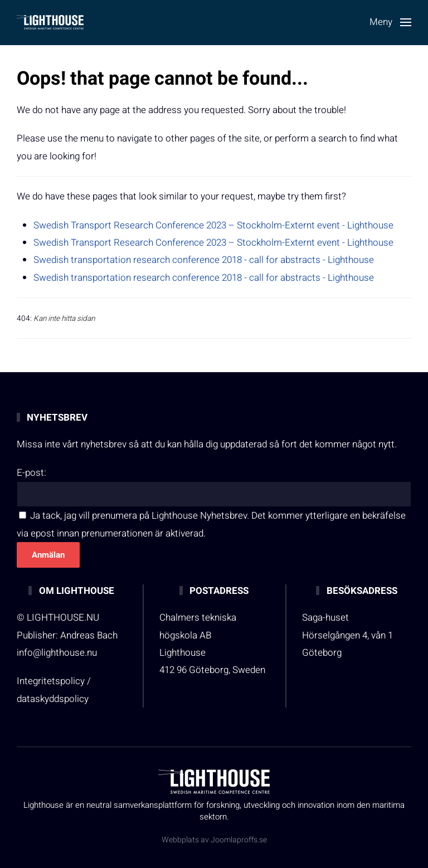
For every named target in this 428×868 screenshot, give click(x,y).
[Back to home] (50, 22)
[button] (390, 22)
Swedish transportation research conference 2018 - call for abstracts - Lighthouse (204, 260)
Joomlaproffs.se (239, 840)
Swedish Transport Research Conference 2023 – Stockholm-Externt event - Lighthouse (213, 225)
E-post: (31, 473)
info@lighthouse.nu (57, 653)
